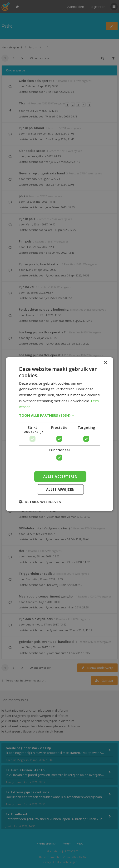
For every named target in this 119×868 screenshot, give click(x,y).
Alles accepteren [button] (60, 476)
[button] (59, 415)
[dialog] (59, 434)
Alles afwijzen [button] (60, 489)
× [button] (105, 363)
